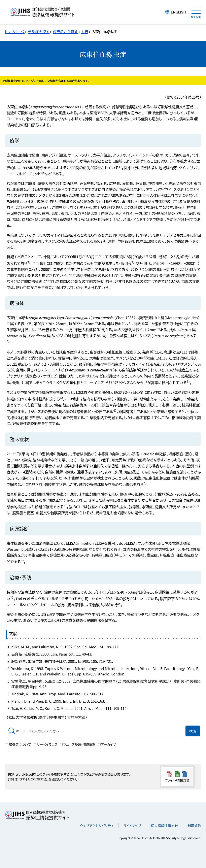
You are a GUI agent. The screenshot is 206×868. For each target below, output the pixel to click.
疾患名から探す (65, 32)
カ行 (85, 32)
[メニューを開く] (196, 12)
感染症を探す (39, 32)
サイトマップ (132, 826)
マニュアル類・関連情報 (78, 744)
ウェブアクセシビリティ (97, 826)
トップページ (15, 32)
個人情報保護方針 (164, 826)
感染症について (18, 744)
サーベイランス (46, 744)
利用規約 (194, 826)
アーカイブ (107, 744)
